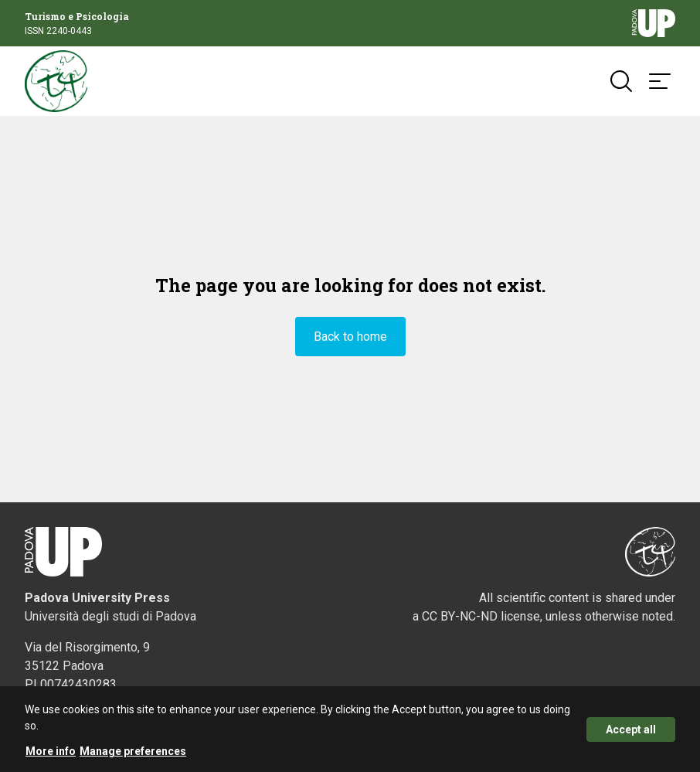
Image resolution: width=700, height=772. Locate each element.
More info (51, 754)
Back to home (350, 337)
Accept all (631, 733)
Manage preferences (133, 754)
